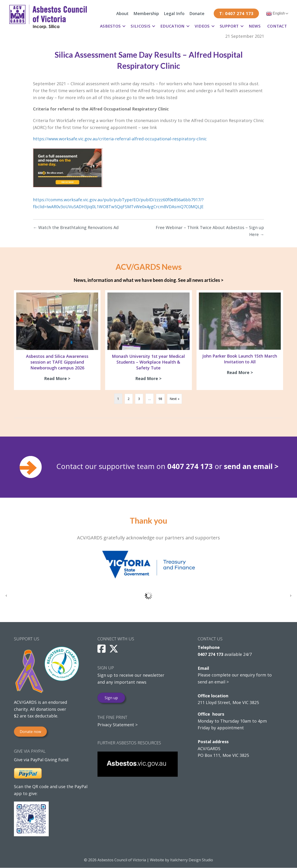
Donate (197, 13)
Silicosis (140, 26)
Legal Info (174, 13)
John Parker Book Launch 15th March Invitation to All (240, 359)
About (122, 13)
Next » (174, 399)
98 (160, 399)
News (255, 26)
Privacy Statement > (118, 725)
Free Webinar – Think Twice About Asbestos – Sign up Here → (210, 231)
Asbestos (110, 26)
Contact (277, 26)
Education (173, 26)
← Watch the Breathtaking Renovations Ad (76, 227)
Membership (146, 13)
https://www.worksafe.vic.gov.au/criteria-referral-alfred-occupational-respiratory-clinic (120, 139)
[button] (124, 26)
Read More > (58, 378)
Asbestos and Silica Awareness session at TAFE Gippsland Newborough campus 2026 (57, 362)
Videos (202, 26)
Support (229, 26)
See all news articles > (201, 280)
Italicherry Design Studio (192, 860)
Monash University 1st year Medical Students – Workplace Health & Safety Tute (148, 362)
